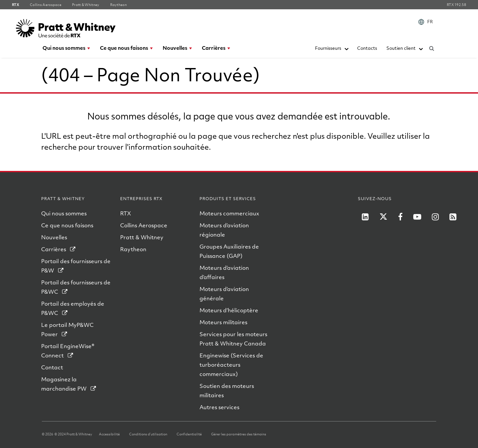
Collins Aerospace (144, 225)
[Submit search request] (432, 47)
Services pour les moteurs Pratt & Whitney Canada (233, 339)
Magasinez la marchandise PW (64, 384)
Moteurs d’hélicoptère (229, 310)
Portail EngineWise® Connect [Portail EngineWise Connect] (68, 351)
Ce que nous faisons (124, 48)
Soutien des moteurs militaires (227, 390)
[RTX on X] (383, 217)
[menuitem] (427, 22)
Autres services (219, 407)
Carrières (214, 48)
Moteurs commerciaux (229, 213)
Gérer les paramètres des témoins (239, 434)
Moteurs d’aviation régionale (224, 230)
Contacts (367, 48)
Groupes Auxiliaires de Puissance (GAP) (229, 251)
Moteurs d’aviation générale (224, 294)
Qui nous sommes (64, 48)
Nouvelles (175, 48)
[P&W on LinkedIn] (365, 217)
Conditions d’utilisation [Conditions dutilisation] (148, 434)
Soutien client (401, 48)
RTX (125, 213)
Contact (52, 367)
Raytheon (133, 249)
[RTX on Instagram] (435, 217)
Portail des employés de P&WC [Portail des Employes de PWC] (73, 308)
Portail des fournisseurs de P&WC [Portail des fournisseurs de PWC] (76, 287)
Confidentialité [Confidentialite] (189, 434)
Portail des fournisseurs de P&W (76, 266)
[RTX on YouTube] (417, 217)
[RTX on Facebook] (400, 217)
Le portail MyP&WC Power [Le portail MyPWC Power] (67, 329)
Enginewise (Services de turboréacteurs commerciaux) (231, 365)
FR (430, 21)
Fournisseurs (328, 48)
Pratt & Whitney (142, 237)
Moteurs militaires (223, 322)
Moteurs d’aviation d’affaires (224, 272)
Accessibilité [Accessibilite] (109, 434)
